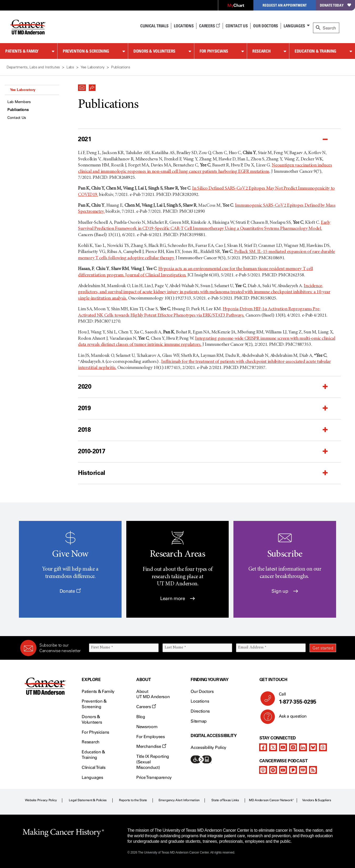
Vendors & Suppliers (317, 800)
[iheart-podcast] (303, 770)
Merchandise (151, 746)
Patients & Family (22, 51)
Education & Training (315, 51)
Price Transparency (154, 777)
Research (261, 51)
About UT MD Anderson (153, 694)
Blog (141, 717)
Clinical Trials (154, 26)
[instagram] (293, 747)
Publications (18, 110)
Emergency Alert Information (179, 800)
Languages (294, 26)
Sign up (285, 591)
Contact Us (237, 26)
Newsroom (147, 727)
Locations (200, 701)
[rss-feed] (313, 770)
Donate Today (335, 5)
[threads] (323, 747)
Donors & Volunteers (154, 51)
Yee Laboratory (23, 90)
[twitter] (273, 747)
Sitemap (199, 721)
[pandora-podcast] (293, 770)
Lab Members (19, 102)
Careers (209, 26)
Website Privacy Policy (41, 800)
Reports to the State (133, 800)
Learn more (177, 598)
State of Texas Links (225, 800)
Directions (200, 711)
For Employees (151, 737)
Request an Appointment (285, 5)
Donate (70, 591)
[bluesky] (313, 747)
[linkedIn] (303, 747)
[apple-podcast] (263, 770)
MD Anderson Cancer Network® (271, 800)
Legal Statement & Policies (88, 800)
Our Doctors (265, 26)
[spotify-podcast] (273, 770)
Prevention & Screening (86, 51)
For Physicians (214, 51)
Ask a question (290, 718)
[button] (82, 86)
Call (305, 698)
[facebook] (263, 747)
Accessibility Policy (208, 747)
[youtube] (283, 747)
